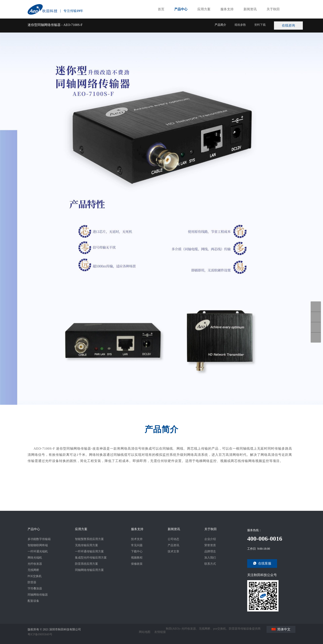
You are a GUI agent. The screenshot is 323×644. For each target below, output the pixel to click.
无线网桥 (33, 570)
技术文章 (173, 551)
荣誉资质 (210, 545)
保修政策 (137, 564)
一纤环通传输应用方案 (89, 551)
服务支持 (227, 16)
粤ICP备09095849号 (40, 634)
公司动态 (173, 539)
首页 (161, 16)
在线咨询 (295, 25)
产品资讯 (173, 545)
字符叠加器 (35, 589)
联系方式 (210, 564)
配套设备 (33, 601)
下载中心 (137, 551)
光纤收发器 (35, 564)
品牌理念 (210, 551)
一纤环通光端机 (38, 551)
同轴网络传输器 (38, 595)
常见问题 (137, 545)
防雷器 (32, 582)
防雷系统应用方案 (87, 564)
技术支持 (137, 539)
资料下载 (260, 32)
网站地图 (145, 632)
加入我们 (210, 558)
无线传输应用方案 (87, 545)
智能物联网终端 (38, 545)
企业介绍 (210, 539)
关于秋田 (273, 16)
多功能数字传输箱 (39, 539)
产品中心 (181, 16)
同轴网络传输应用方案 (89, 570)
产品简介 (220, 32)
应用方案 (204, 16)
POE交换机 (35, 576)
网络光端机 (35, 558)
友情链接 (160, 632)
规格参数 (240, 32)
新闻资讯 (250, 16)
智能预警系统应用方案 (89, 539)
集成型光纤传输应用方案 (91, 558)
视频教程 (137, 558)
